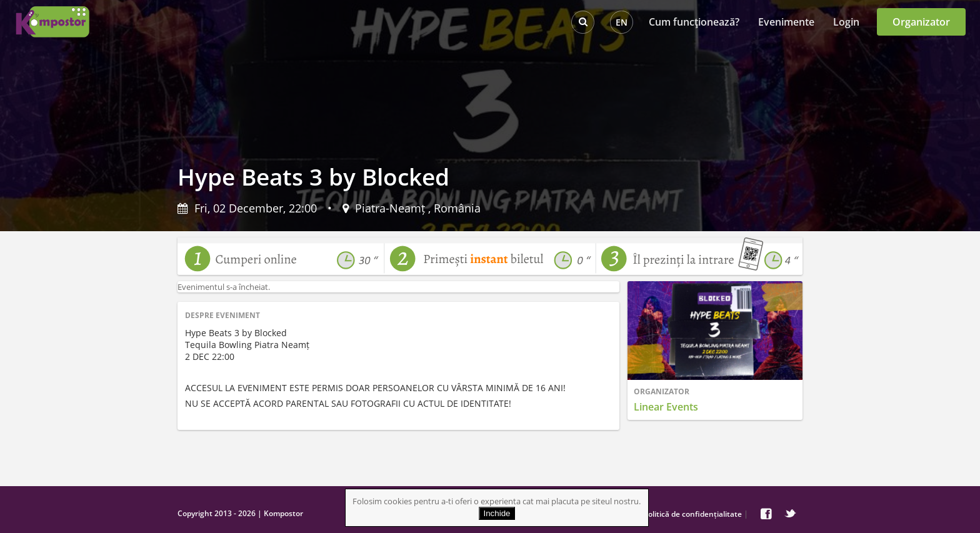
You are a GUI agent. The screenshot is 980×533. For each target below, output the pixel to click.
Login (846, 22)
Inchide (497, 513)
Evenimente (786, 22)
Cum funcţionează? (694, 22)
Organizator (921, 22)
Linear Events (666, 407)
